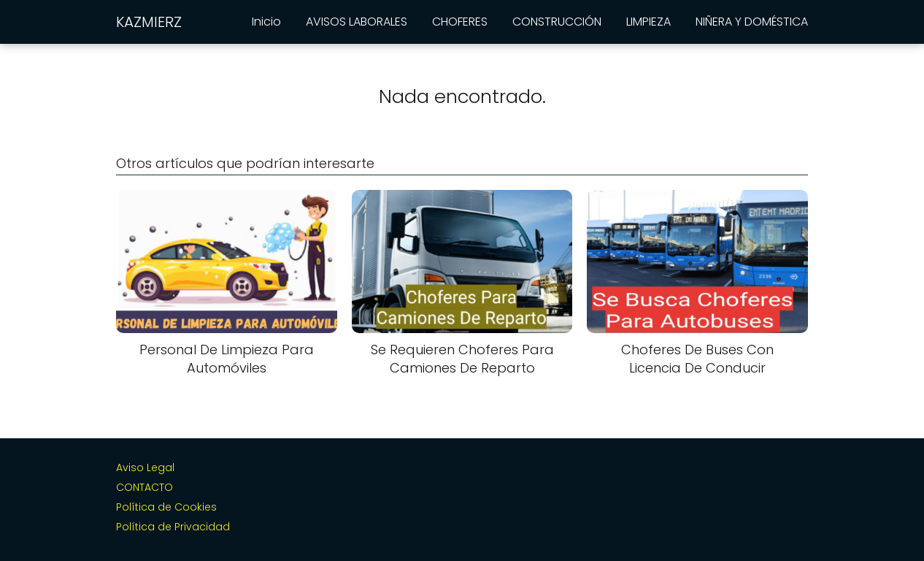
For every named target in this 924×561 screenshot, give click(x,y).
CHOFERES (460, 22)
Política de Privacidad (173, 527)
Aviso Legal (145, 467)
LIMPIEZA (648, 22)
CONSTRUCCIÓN (557, 22)
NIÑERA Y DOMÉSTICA (752, 22)
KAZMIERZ (149, 22)
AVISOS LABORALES (357, 22)
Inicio (266, 22)
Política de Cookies (166, 507)
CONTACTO (145, 487)
